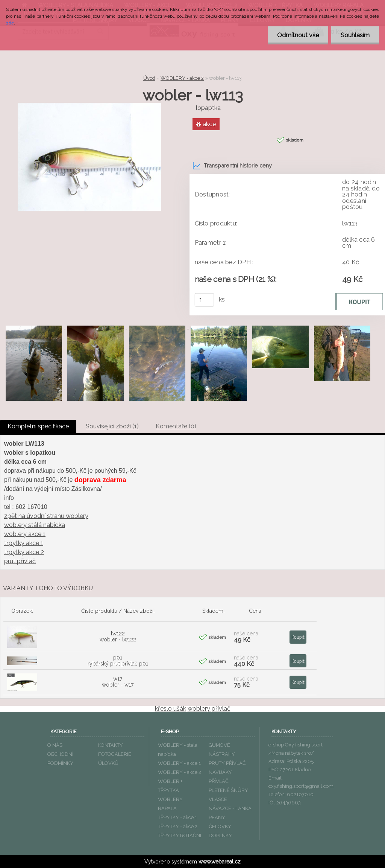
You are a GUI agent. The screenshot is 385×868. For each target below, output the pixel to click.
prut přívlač (20, 561)
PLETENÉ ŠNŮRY (228, 790)
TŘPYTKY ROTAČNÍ (180, 835)
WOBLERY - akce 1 (179, 763)
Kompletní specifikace (38, 426)
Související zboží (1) (112, 426)
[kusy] (205, 300)
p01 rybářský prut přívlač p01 (118, 661)
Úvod (149, 78)
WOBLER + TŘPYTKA (170, 786)
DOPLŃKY (220, 835)
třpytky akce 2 (24, 552)
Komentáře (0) (176, 426)
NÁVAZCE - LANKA (230, 808)
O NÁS (55, 745)
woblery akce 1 (25, 534)
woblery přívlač (209, 709)
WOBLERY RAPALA (170, 804)
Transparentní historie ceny (232, 166)
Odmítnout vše (298, 35)
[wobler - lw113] (89, 106)
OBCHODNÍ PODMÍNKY (60, 759)
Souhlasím (355, 35)
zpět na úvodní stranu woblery (46, 516)
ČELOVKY (220, 826)
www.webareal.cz (220, 862)
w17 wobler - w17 (118, 682)
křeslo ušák (171, 709)
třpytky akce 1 (24, 543)
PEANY (217, 817)
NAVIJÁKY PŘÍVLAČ (220, 777)
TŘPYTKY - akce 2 (178, 826)
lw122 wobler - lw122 (118, 637)
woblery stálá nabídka (35, 525)
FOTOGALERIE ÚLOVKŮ (115, 759)
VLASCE (218, 799)
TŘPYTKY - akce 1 (177, 817)
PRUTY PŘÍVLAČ (227, 763)
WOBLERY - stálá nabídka (178, 750)
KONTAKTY (111, 745)
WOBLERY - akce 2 (182, 78)
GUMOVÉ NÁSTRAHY (222, 750)
